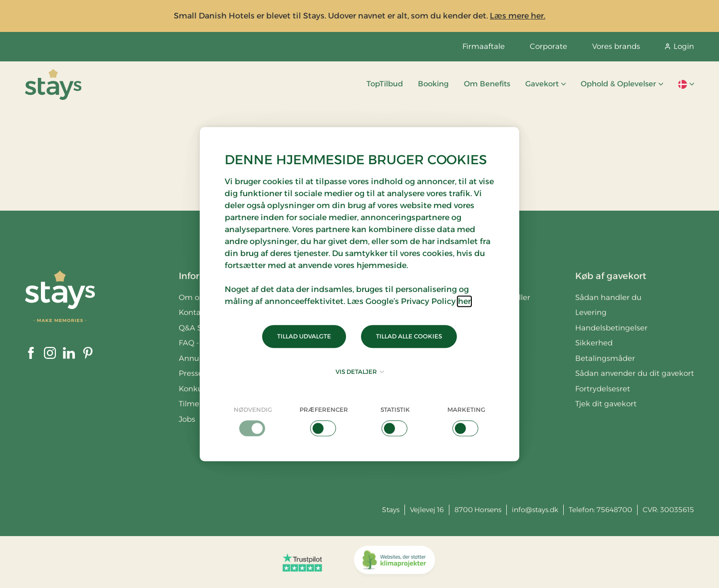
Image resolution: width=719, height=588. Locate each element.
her (464, 301)
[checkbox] (253, 421)
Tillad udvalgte (304, 336)
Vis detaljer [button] (360, 372)
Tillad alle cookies (409, 336)
